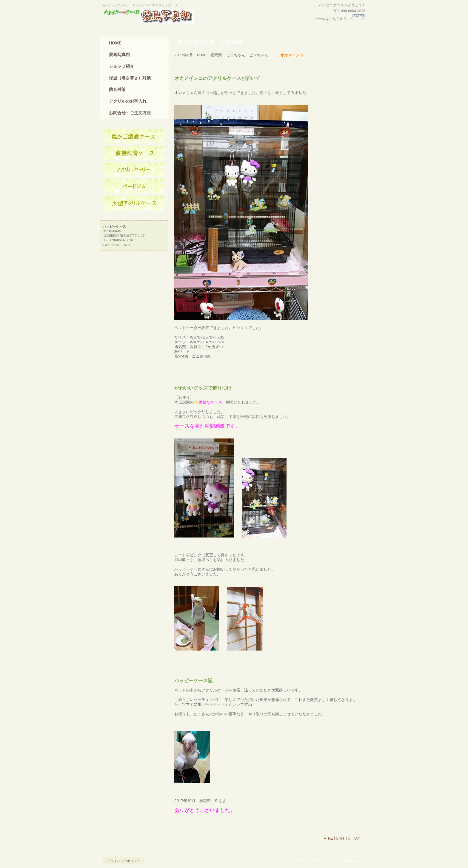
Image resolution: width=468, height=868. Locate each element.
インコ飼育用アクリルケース (134, 153)
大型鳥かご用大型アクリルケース (134, 203)
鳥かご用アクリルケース (134, 137)
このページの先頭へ (341, 838)
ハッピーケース (158, 16)
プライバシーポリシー (124, 861)
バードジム (134, 187)
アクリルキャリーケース (134, 170)
